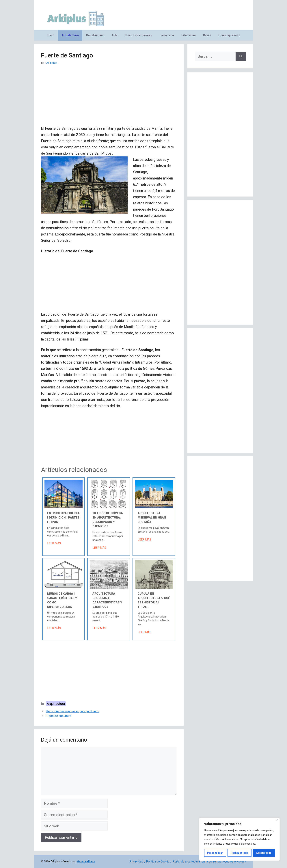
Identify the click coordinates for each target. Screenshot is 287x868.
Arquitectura (70, 35)
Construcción (95, 35)
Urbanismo (189, 35)
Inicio (51, 35)
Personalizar (215, 853)
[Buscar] (241, 56)
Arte (115, 35)
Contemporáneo (229, 35)
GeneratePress (86, 861)
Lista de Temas (211, 862)
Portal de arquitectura (186, 862)
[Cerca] (277, 820)
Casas (207, 35)
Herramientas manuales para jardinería (73, 711)
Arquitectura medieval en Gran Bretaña (152, 518)
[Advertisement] (109, 98)
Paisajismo (167, 35)
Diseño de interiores (138, 35)
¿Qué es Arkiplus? (234, 862)
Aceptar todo (264, 853)
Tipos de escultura (59, 716)
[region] (239, 839)
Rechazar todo (240, 853)
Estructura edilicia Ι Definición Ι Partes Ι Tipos (63, 518)
